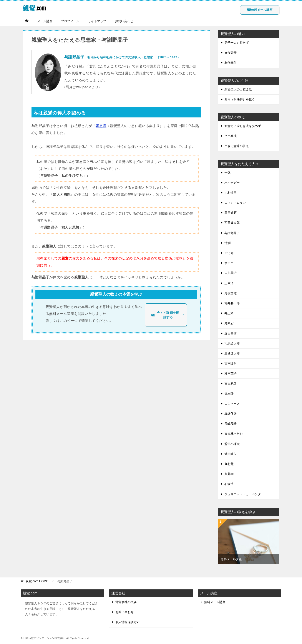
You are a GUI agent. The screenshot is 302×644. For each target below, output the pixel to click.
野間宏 (229, 323)
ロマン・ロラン (235, 203)
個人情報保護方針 (128, 622)
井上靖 (229, 313)
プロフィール (70, 21)
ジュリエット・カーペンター (244, 494)
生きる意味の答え (237, 146)
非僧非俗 (231, 63)
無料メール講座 (260, 10)
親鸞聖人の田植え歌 (238, 89)
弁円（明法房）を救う (240, 99)
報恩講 (101, 126)
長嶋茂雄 (231, 424)
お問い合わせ (124, 21)
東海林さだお (234, 434)
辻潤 (227, 243)
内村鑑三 (231, 193)
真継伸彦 (231, 414)
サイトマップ (97, 21)
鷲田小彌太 (232, 444)
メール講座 (45, 21)
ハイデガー (232, 183)
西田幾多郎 (232, 223)
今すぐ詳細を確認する (168, 315)
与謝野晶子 (232, 233)
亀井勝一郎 (232, 303)
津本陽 (229, 394)
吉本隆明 (231, 363)
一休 (227, 173)
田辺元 (229, 253)
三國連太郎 (232, 353)
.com (35, 8)
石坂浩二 (231, 484)
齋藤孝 (229, 474)
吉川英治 (231, 273)
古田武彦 (231, 383)
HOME (37, 581)
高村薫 (229, 464)
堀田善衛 (231, 333)
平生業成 (231, 136)
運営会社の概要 (126, 602)
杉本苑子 (231, 373)
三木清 (229, 283)
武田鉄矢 (231, 454)
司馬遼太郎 (232, 343)
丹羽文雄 (231, 293)
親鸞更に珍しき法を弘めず (243, 126)
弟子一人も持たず (237, 43)
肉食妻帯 (231, 53)
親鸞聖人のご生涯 (234, 81)
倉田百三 (231, 263)
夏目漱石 (231, 213)
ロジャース (232, 404)
